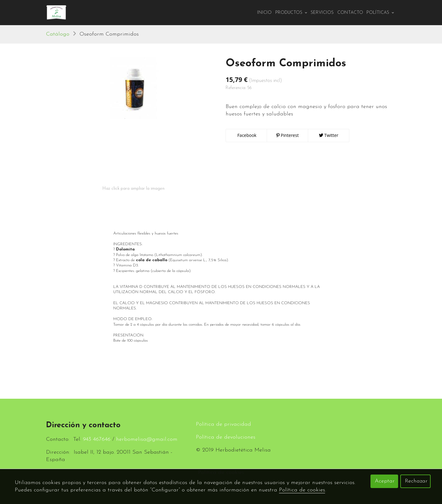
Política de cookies (302, 490)
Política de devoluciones (226, 437)
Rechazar (416, 481)
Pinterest (287, 136)
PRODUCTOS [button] (291, 13)
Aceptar (385, 481)
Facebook (246, 136)
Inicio (264, 13)
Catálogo (58, 35)
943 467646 (97, 439)
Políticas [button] (380, 13)
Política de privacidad (223, 424)
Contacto (350, 13)
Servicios (322, 13)
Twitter (329, 136)
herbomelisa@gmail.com (147, 439)
